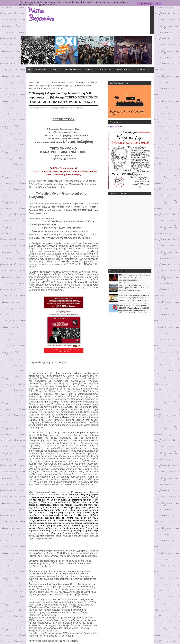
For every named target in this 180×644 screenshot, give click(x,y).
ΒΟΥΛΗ (34, 40)
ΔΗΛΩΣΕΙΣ (70, 40)
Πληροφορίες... (145, 4)
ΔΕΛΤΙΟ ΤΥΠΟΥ (22, 47)
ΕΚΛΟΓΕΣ (122, 40)
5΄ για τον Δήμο (134, 91)
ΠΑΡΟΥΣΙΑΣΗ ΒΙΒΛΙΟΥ (40, 47)
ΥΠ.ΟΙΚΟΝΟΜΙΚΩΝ (51, 40)
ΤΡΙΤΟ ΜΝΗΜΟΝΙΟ (59, 47)
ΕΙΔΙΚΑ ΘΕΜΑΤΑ (105, 40)
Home (12, 47)
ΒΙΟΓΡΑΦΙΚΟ (21, 40)
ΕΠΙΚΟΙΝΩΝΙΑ (138, 40)
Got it (159, 4)
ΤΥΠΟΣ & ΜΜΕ (85, 40)
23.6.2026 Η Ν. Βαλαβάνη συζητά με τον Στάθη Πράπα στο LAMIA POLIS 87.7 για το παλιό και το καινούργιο (153, 252)
